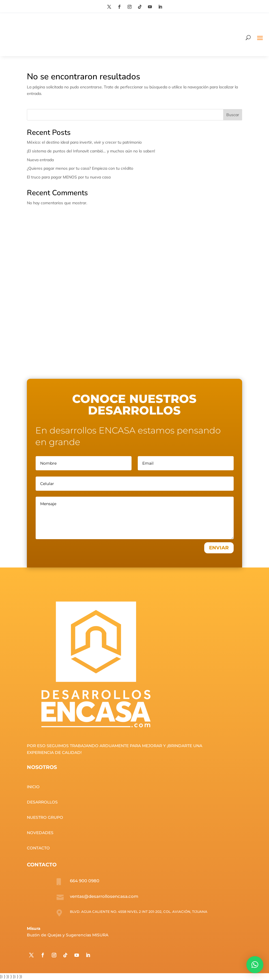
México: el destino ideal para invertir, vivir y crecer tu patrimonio (84, 142)
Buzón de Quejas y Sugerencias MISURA (68, 935)
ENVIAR (219, 548)
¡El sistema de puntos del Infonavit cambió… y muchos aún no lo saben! (91, 151)
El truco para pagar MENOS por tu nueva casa (69, 177)
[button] (255, 965)
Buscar (233, 115)
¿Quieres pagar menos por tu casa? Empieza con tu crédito (80, 168)
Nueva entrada (40, 160)
